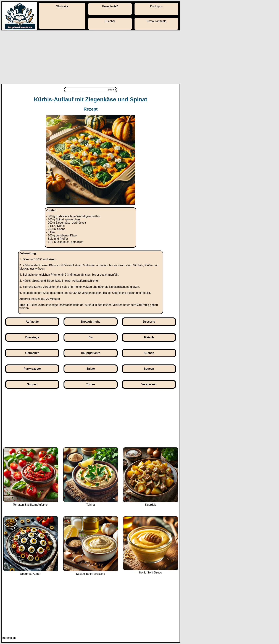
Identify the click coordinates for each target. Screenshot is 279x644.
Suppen (32, 384)
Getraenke (32, 353)
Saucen (149, 369)
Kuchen (149, 353)
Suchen (112, 90)
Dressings (32, 337)
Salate (90, 369)
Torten (91, 384)
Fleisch (149, 337)
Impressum (9, 638)
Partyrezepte (32, 369)
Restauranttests (156, 21)
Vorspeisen (149, 384)
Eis (91, 337)
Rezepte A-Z (110, 6)
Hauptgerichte (91, 353)
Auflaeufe (32, 322)
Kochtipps (156, 6)
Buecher (110, 21)
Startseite (62, 6)
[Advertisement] (139, 57)
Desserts (149, 322)
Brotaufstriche (90, 322)
